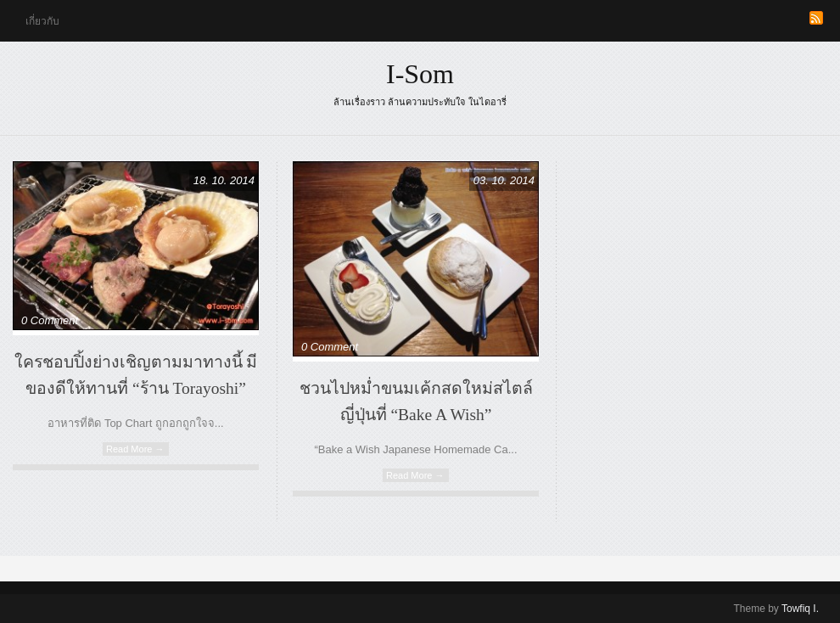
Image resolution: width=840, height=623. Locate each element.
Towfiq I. (800, 609)
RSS (816, 18)
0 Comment (50, 320)
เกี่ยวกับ (42, 21)
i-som (420, 74)
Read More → (135, 449)
